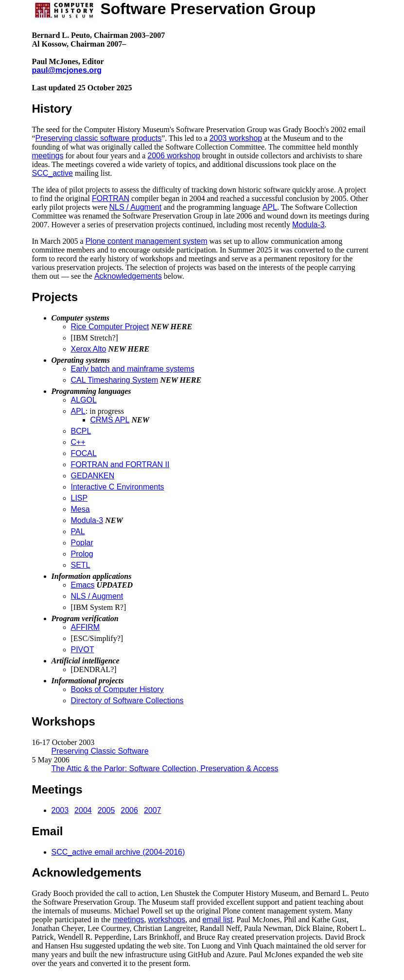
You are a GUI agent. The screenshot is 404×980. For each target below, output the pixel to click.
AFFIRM (86, 627)
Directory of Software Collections (127, 701)
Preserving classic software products (99, 138)
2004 (83, 810)
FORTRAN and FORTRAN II (120, 465)
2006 (129, 810)
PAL (78, 532)
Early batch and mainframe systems (133, 369)
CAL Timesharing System (115, 380)
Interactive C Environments (118, 487)
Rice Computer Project (110, 327)
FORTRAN (111, 198)
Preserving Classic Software (100, 751)
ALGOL (84, 400)
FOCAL (84, 453)
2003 (60, 810)
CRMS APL (110, 420)
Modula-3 (308, 225)
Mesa (80, 509)
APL (270, 207)
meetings (48, 156)
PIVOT (83, 650)
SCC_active (53, 173)
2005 (106, 810)
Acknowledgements (128, 276)
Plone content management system (147, 241)
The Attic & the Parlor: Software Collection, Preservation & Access (165, 769)
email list (217, 920)
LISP (79, 498)
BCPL (81, 431)
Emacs (83, 585)
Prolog (82, 554)
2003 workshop (236, 138)
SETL (81, 565)
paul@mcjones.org (67, 70)
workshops (167, 920)
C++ (78, 442)
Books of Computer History (117, 689)
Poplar (82, 543)
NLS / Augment (136, 207)
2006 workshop (174, 156)
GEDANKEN (93, 476)
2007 (153, 810)
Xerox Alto (89, 349)
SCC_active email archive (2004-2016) (118, 852)
